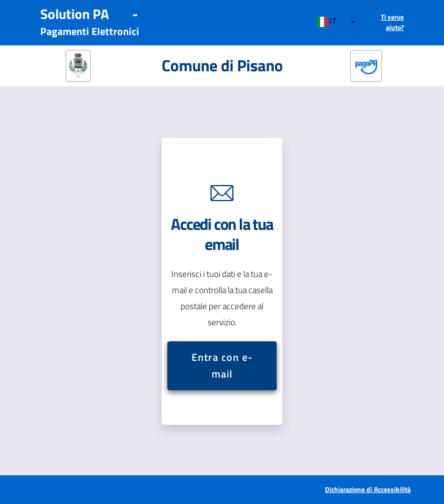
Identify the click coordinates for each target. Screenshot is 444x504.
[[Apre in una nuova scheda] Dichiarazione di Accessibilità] (367, 490)
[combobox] (337, 22)
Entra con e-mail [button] (222, 366)
